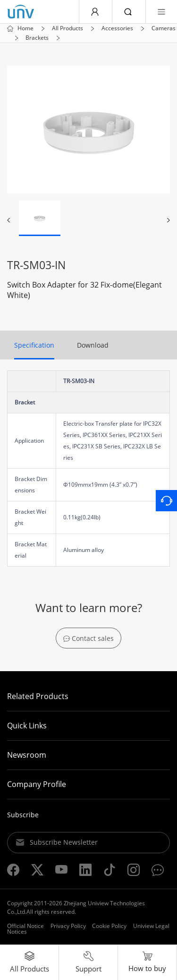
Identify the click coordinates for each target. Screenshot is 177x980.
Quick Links (27, 726)
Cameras (164, 28)
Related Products (38, 696)
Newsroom (27, 755)
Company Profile (37, 784)
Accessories (117, 28)
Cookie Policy (109, 926)
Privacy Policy (68, 926)
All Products (67, 28)
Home (25, 28)
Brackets (37, 38)
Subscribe (23, 815)
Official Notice (25, 926)
